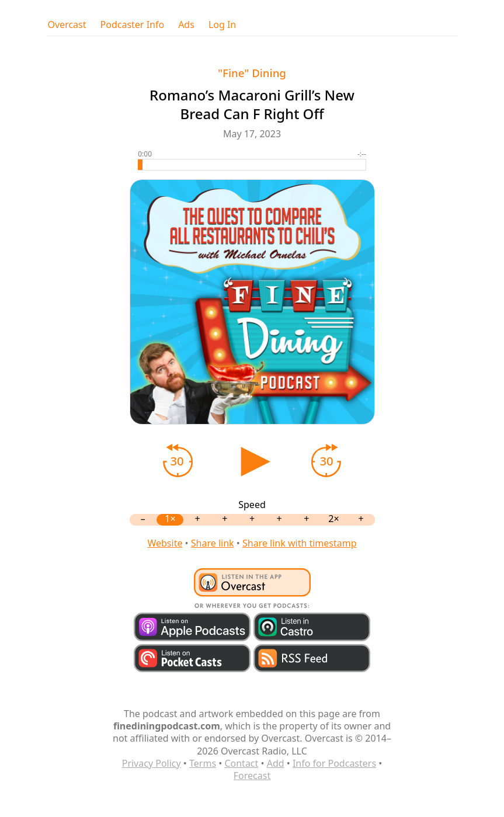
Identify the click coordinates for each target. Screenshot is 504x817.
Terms (203, 763)
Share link (213, 543)
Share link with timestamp (300, 543)
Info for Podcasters (334, 763)
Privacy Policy (152, 763)
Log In (222, 25)
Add (276, 763)
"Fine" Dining (252, 73)
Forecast (252, 776)
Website (165, 543)
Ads (186, 25)
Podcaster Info (133, 25)
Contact (241, 763)
